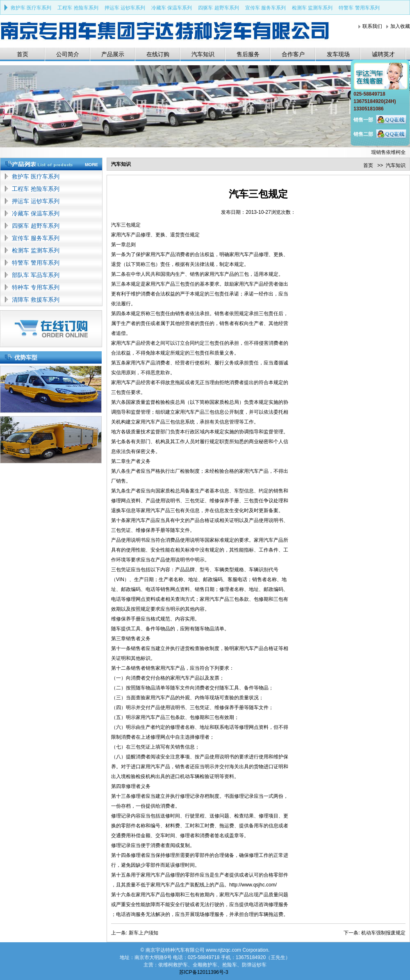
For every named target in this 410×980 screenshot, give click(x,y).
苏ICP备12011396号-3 (204, 972)
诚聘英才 (383, 54)
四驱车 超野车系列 (218, 8)
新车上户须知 (143, 933)
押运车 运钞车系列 (125, 8)
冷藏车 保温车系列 (172, 8)
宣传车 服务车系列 (265, 8)
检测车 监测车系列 (312, 8)
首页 (23, 54)
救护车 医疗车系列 (31, 8)
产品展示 (113, 54)
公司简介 (68, 54)
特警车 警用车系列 (359, 8)
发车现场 (338, 54)
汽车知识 (203, 54)
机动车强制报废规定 (383, 933)
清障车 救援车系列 (36, 300)
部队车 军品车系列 (36, 275)
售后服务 (248, 54)
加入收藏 (400, 26)
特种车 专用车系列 (36, 287)
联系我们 (372, 26)
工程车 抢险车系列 (78, 8)
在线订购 (158, 54)
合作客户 (293, 54)
